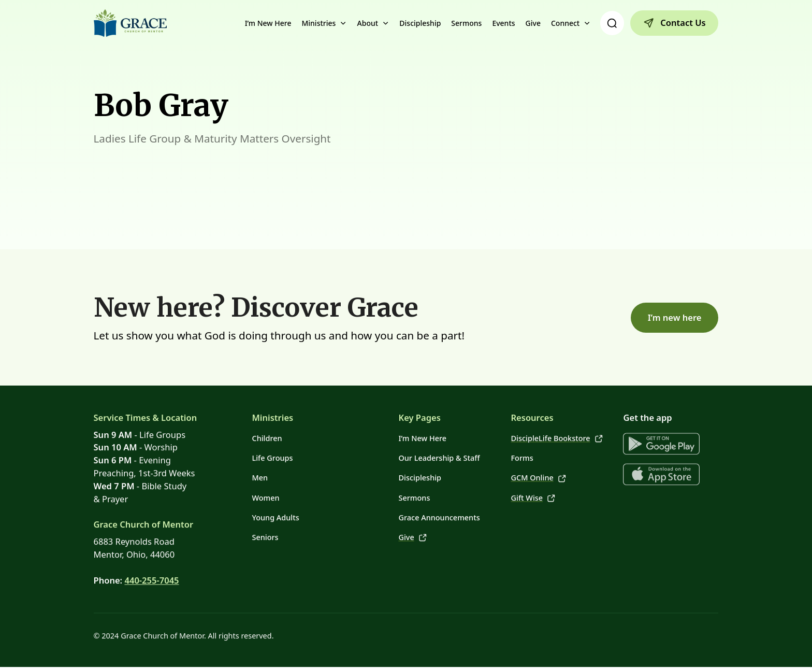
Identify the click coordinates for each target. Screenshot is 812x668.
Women (265, 492)
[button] (324, 23)
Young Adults (275, 512)
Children (267, 432)
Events (503, 23)
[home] (130, 23)
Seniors (265, 531)
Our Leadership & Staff (439, 452)
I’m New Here (268, 23)
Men (260, 472)
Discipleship (420, 23)
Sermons (466, 23)
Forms (522, 452)
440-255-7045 (151, 574)
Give (533, 23)
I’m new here (675, 317)
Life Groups (272, 452)
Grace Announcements (439, 512)
